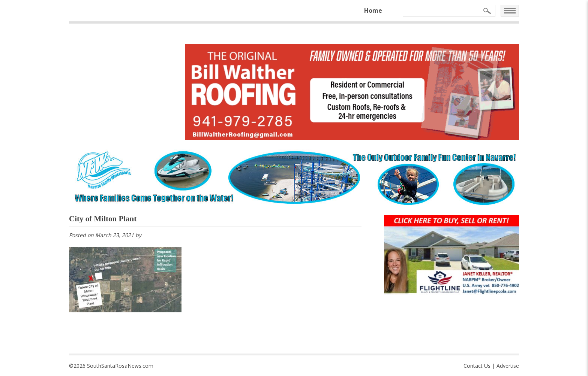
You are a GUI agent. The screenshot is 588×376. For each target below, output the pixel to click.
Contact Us (477, 366)
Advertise (508, 366)
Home (373, 10)
